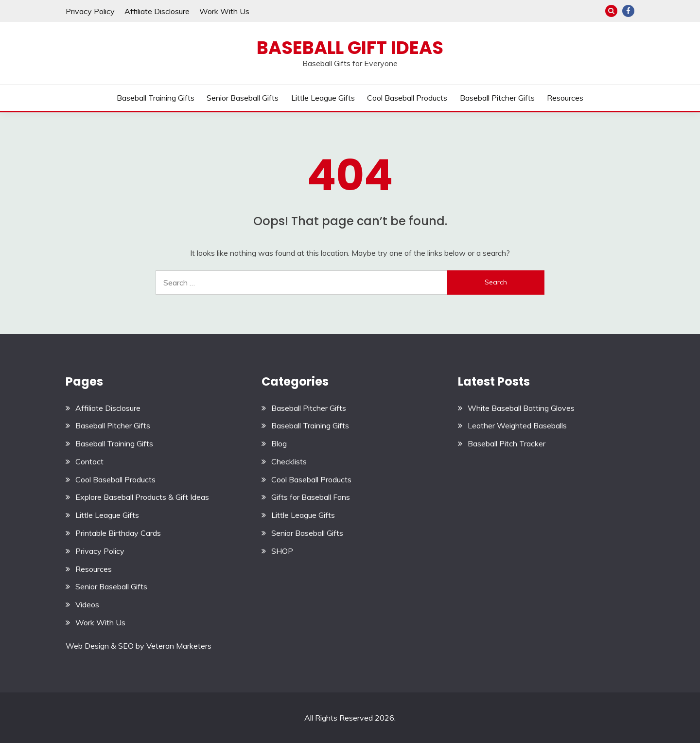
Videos (87, 604)
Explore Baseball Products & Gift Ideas (142, 497)
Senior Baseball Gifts (243, 98)
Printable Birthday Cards (118, 533)
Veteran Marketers (179, 646)
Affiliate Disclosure (157, 11)
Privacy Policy (90, 11)
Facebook (628, 11)
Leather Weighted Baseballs (517, 425)
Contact (89, 461)
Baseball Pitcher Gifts (497, 98)
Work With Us (224, 11)
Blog (279, 443)
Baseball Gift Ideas (350, 48)
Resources (565, 98)
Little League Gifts (323, 98)
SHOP (282, 551)
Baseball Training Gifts (156, 98)
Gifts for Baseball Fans (311, 497)
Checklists (289, 461)
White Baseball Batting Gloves (521, 408)
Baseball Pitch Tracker (507, 443)
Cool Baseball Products (407, 98)
